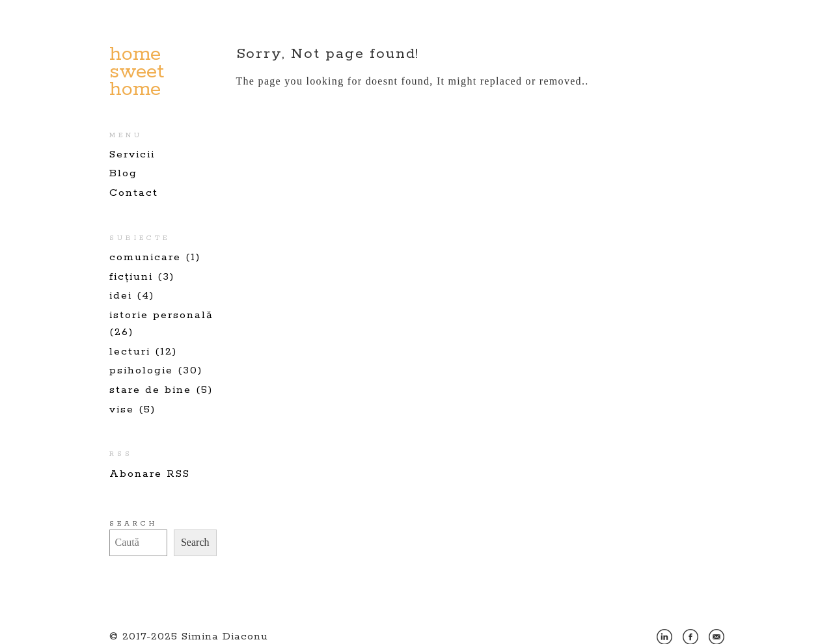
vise (122, 409)
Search (133, 524)
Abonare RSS (150, 474)
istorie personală (161, 315)
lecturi (130, 352)
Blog (123, 173)
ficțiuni (131, 277)
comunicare (145, 257)
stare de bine (150, 390)
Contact (134, 193)
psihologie (141, 370)
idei (121, 296)
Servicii (132, 154)
